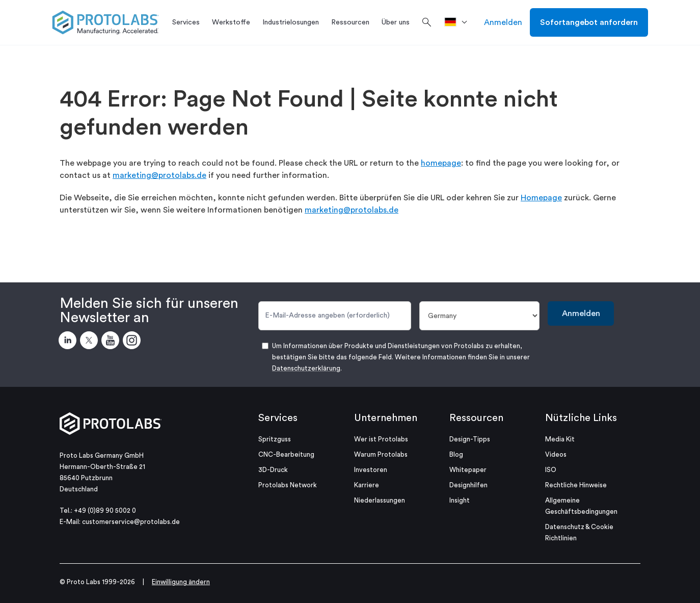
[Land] (480, 316)
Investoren (371, 470)
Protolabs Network (288, 485)
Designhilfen (468, 485)
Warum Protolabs (381, 454)
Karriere (367, 485)
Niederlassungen (380, 500)
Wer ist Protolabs (381, 439)
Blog (456, 454)
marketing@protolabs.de (159, 175)
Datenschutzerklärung (306, 368)
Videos (556, 454)
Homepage (541, 198)
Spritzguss (275, 439)
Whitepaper (468, 470)
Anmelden (503, 22)
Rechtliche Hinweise (576, 485)
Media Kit (560, 439)
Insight (460, 500)
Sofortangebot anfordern (589, 22)
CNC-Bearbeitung (286, 454)
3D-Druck (273, 470)
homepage (441, 163)
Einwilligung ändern (181, 582)
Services (278, 418)
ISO (551, 470)
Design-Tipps (470, 439)
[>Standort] (459, 22)
